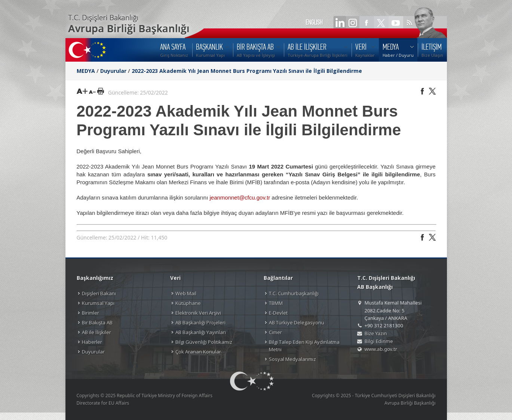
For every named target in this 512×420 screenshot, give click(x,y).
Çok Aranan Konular (198, 352)
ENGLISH (314, 22)
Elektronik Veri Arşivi (198, 313)
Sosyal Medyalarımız (292, 359)
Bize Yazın (376, 333)
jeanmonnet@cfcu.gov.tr (240, 197)
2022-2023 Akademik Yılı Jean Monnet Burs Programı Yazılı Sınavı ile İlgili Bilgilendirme (247, 71)
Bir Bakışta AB (97, 322)
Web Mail (186, 293)
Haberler (92, 342)
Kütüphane (188, 303)
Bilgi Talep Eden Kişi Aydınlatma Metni (304, 346)
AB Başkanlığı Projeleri (200, 322)
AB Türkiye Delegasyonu (297, 322)
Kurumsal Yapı (98, 303)
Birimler (91, 313)
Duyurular (113, 71)
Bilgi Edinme (379, 341)
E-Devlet (278, 313)
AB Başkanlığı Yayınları (201, 332)
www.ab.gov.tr (381, 349)
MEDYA (86, 71)
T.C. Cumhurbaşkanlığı (294, 293)
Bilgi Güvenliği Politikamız (204, 342)
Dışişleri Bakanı (99, 293)
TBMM (276, 303)
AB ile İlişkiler (96, 332)
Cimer (275, 332)
